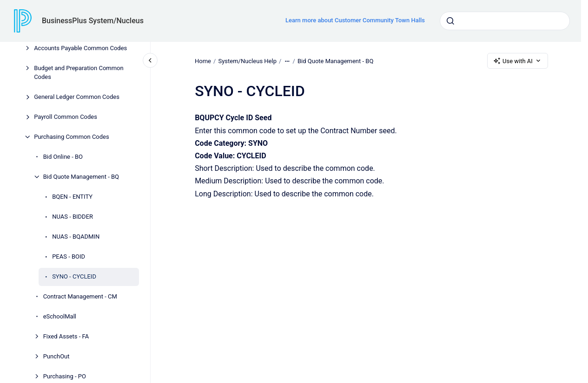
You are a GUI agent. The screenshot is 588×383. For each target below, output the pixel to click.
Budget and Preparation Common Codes (79, 73)
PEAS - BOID (69, 256)
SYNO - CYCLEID (74, 276)
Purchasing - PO (65, 376)
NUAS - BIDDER (73, 217)
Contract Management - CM (80, 296)
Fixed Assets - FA (66, 336)
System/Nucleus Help (247, 61)
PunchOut (56, 356)
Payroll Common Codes (66, 117)
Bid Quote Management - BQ (81, 177)
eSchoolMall (60, 316)
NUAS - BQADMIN (76, 237)
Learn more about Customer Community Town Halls (355, 20)
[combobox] (505, 21)
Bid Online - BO (63, 157)
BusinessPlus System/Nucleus (93, 21)
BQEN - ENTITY (72, 197)
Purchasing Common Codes (72, 137)
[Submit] (450, 21)
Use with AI (518, 61)
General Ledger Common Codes (77, 97)
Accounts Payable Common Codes (80, 48)
